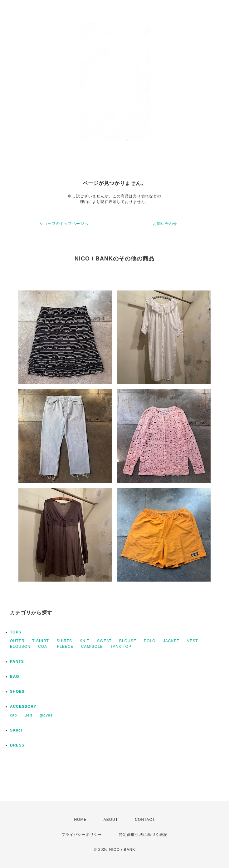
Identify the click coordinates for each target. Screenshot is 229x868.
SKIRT (16, 730)
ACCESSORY (23, 707)
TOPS (16, 632)
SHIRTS (64, 641)
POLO (150, 641)
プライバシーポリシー (82, 835)
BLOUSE (128, 641)
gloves (46, 715)
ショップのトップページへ (64, 224)
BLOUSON (20, 647)
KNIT (84, 641)
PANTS (17, 662)
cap (13, 715)
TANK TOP (121, 647)
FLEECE (65, 647)
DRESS (17, 745)
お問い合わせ (165, 224)
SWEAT (104, 641)
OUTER (17, 641)
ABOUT (111, 820)
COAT (44, 647)
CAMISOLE (92, 647)
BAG (15, 677)
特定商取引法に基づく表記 (143, 835)
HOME (80, 820)
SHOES (17, 692)
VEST (192, 641)
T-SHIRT (40, 641)
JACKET (171, 641)
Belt (29, 715)
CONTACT (145, 820)
